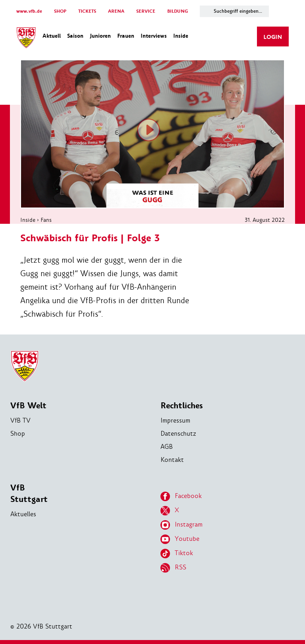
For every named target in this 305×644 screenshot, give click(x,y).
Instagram (181, 525)
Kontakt (172, 460)
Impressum (175, 420)
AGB (167, 447)
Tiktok (177, 554)
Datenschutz (178, 433)
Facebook (181, 496)
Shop (18, 433)
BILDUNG (178, 11)
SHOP (60, 11)
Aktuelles (23, 514)
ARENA (116, 11)
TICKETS (87, 11)
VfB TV (20, 420)
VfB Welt (28, 406)
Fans (46, 220)
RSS (173, 568)
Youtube (180, 539)
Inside (28, 220)
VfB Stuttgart (29, 494)
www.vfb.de (29, 11)
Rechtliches (182, 406)
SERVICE (146, 11)
